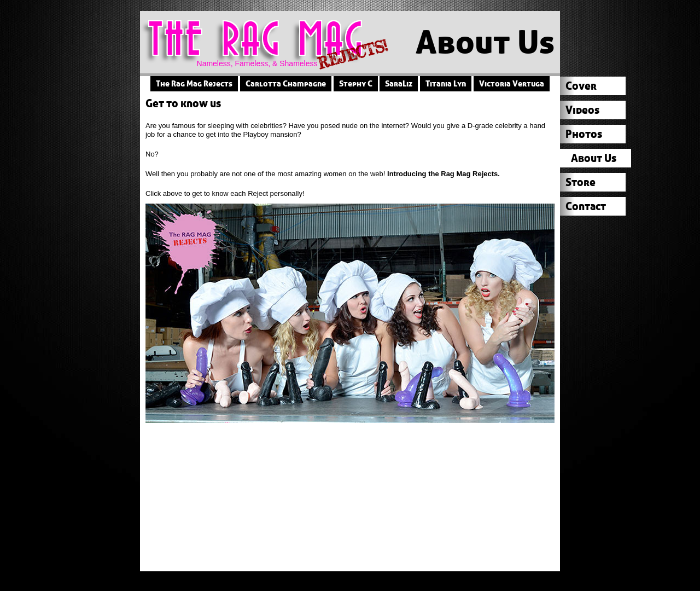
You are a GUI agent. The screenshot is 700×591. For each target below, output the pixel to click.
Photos (584, 134)
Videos (582, 110)
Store (581, 182)
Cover (581, 86)
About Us (594, 158)
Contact (586, 206)
